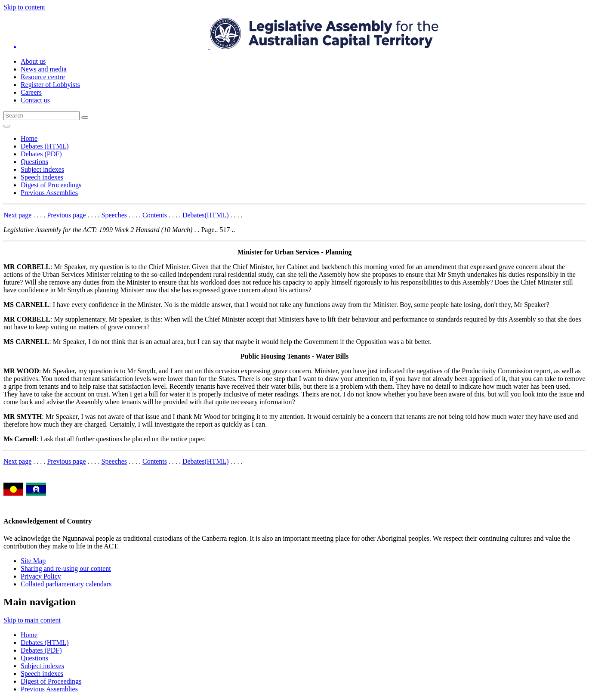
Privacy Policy (41, 576)
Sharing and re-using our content (66, 568)
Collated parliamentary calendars (66, 584)
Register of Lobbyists (50, 85)
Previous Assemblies (49, 193)
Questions (34, 162)
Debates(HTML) (206, 215)
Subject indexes (42, 169)
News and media (44, 69)
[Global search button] (85, 118)
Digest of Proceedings (51, 185)
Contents (155, 215)
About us (33, 61)
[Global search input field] (42, 116)
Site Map (33, 561)
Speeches (114, 215)
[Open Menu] (7, 126)
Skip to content (24, 7)
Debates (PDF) (41, 154)
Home (29, 138)
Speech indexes (42, 177)
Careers (31, 92)
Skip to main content (32, 620)
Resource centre (43, 77)
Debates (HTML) (45, 146)
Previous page (66, 215)
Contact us (35, 100)
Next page (17, 215)
